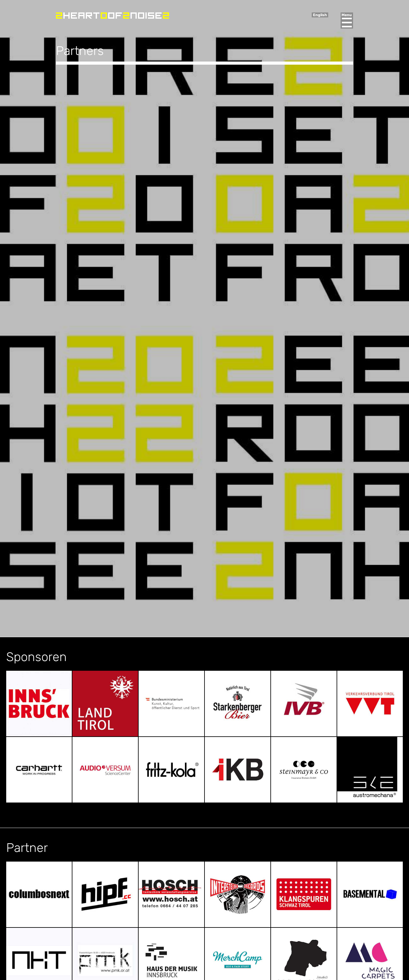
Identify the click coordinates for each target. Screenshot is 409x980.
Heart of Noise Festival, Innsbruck (113, 16)
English (320, 15)
